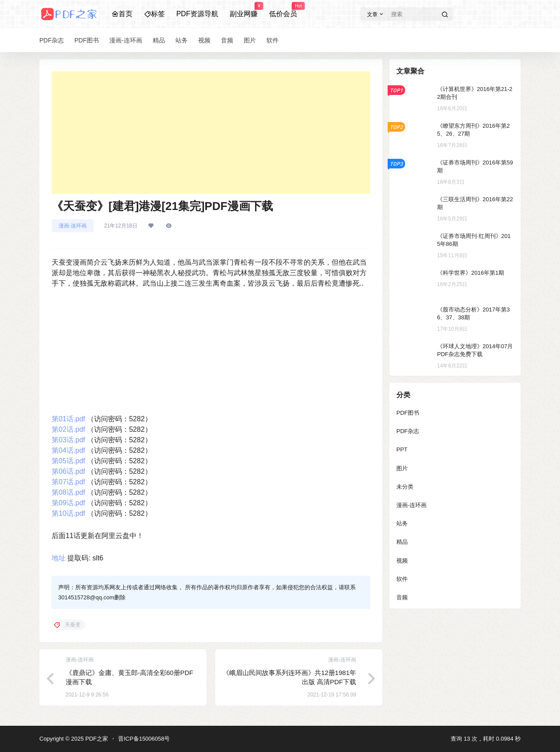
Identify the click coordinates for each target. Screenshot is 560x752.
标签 (154, 14)
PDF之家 (96, 739)
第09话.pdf (68, 503)
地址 (59, 558)
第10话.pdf (68, 513)
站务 (402, 523)
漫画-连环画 (73, 226)
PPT (402, 449)
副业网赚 (244, 10)
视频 (402, 561)
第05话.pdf (68, 461)
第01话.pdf (68, 419)
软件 (402, 579)
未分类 (405, 487)
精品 (402, 542)
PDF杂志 (408, 431)
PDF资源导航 (197, 14)
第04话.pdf (68, 450)
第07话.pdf (68, 482)
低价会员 (283, 10)
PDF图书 (408, 413)
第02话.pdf (68, 429)
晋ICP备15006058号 (144, 739)
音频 (402, 597)
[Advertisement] (211, 133)
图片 (402, 468)
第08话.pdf (68, 492)
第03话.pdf (68, 440)
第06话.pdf (68, 471)
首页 (122, 14)
